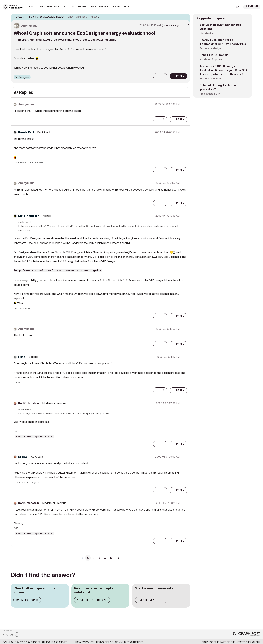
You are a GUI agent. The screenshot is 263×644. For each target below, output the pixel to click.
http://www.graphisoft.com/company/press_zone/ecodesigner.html (67, 40)
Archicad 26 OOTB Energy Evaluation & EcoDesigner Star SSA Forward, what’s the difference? (224, 70)
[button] (156, 76)
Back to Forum (27, 600)
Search (228, 7)
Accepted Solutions (92, 600)
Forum (32, 7)
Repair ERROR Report (214, 55)
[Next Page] (119, 558)
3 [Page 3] (99, 558)
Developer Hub (100, 7)
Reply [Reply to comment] (180, 119)
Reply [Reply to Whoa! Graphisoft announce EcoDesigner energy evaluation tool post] (180, 76)
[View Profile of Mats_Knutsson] (29, 216)
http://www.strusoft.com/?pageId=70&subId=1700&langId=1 (58, 271)
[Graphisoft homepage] (247, 634)
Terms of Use (104, 642)
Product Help (121, 7)
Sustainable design (210, 48)
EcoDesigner (22, 77)
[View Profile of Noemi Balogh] (173, 26)
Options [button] (186, 17)
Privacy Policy (84, 642)
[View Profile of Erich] (22, 357)
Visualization (207, 33)
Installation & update (211, 59)
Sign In (252, 6)
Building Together (75, 7)
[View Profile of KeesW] (23, 457)
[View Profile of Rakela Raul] (26, 132)
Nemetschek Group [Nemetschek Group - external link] (248, 642)
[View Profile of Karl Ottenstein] (29, 403)
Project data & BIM (210, 94)
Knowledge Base (49, 7)
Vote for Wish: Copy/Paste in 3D (34, 437)
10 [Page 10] (111, 558)
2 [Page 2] (93, 558)
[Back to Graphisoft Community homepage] (14, 6)
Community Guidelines (129, 642)
